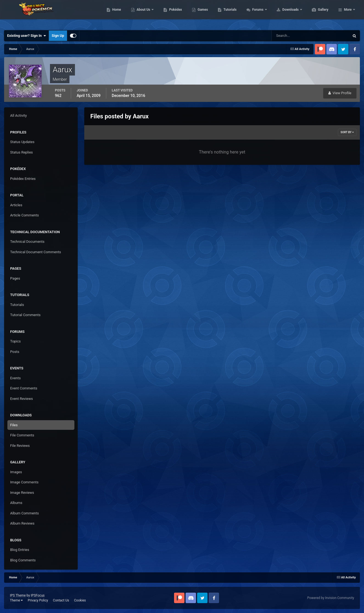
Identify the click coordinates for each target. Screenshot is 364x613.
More (348, 14)
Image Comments (24, 482)
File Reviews (20, 446)
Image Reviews (22, 493)
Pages (15, 278)
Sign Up (58, 36)
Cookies (80, 600)
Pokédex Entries (23, 179)
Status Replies (22, 152)
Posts (15, 352)
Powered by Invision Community (331, 598)
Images (16, 472)
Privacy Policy (38, 600)
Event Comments (24, 388)
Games (229, 14)
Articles (16, 205)
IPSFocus (38, 595)
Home (143, 14)
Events (15, 378)
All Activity (19, 115)
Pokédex (201, 14)
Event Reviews (22, 399)
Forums (284, 14)
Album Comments (24, 513)
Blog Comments (23, 560)
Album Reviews (22, 523)
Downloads (317, 14)
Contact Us (61, 600)
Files (14, 425)
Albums (16, 503)
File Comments (22, 435)
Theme (16, 600)
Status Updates (22, 142)
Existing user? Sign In (26, 36)
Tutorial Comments (25, 315)
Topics (16, 341)
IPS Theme (18, 595)
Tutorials (256, 14)
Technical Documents (27, 242)
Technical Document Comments (36, 252)
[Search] (294, 36)
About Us (170, 14)
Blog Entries (20, 550)
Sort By (347, 132)
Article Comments (24, 215)
